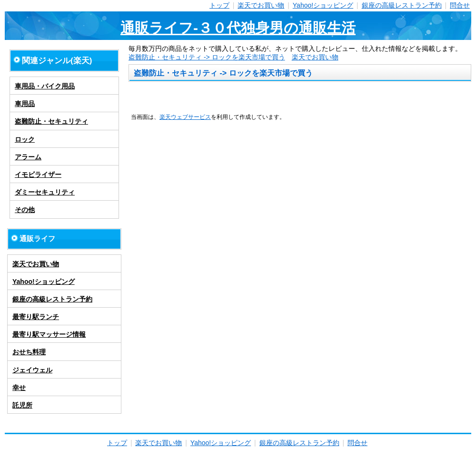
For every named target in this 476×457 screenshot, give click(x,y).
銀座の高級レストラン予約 (402, 5)
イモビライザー (38, 175)
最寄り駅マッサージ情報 (49, 334)
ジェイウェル (32, 370)
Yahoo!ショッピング (323, 5)
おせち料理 (29, 352)
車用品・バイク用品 (45, 86)
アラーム (28, 157)
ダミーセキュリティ (45, 192)
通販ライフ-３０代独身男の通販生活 (238, 28)
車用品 (25, 104)
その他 (25, 210)
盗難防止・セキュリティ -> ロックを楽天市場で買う (207, 57)
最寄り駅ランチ (36, 317)
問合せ (460, 5)
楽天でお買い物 (261, 5)
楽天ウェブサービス (185, 117)
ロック (25, 139)
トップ (219, 5)
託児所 (22, 405)
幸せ (19, 388)
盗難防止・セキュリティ (51, 121)
